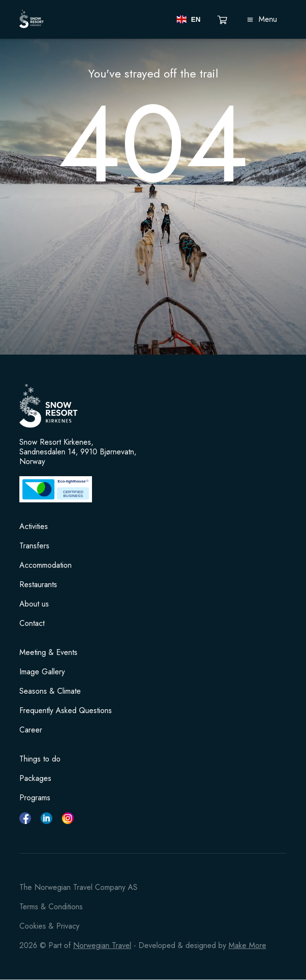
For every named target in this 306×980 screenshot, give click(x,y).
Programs (35, 798)
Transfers (34, 546)
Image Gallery (42, 672)
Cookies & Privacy (49, 926)
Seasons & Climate (50, 691)
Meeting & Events (48, 653)
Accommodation (46, 565)
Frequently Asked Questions (66, 711)
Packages (35, 778)
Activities (34, 527)
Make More (247, 945)
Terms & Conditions (51, 907)
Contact (32, 623)
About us (34, 604)
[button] (189, 19)
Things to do (40, 759)
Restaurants (38, 585)
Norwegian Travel (102, 945)
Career (31, 730)
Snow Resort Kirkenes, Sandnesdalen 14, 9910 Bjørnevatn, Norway (78, 452)
